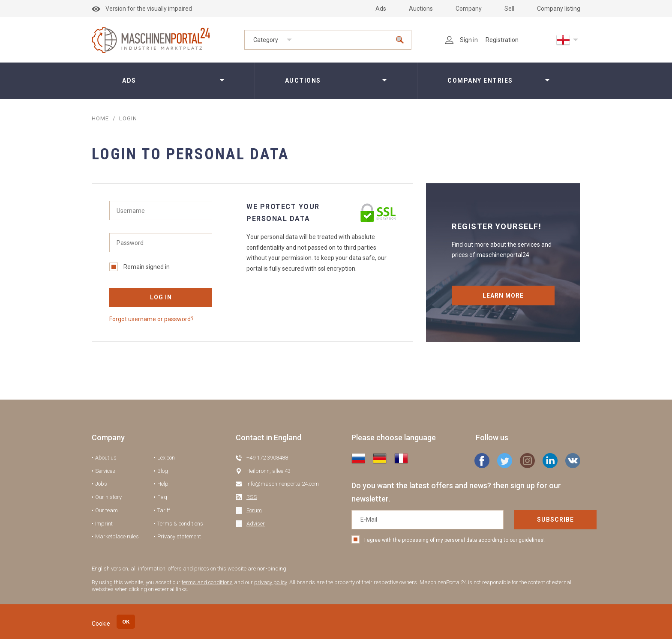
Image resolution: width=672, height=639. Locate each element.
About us (106, 458)
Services (105, 471)
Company (469, 9)
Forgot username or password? (151, 319)
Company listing (559, 9)
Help (163, 484)
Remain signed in (139, 267)
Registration (502, 40)
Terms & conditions (180, 524)
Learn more (503, 296)
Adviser (256, 524)
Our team (106, 510)
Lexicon (166, 458)
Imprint (104, 524)
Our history (108, 497)
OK (126, 622)
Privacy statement (179, 536)
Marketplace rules (117, 536)
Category (266, 40)
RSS (252, 497)
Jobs (101, 484)
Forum (254, 510)
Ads (381, 9)
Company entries (480, 81)
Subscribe (524, 520)
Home (100, 118)
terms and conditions (207, 582)
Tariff (164, 510)
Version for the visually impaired (142, 9)
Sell (509, 9)
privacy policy (270, 582)
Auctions (421, 9)
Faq (162, 497)
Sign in (462, 40)
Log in (161, 297)
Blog (163, 471)
